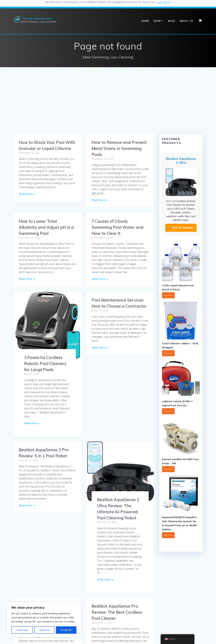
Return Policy (110, 631)
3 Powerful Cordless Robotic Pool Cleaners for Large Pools (45, 357)
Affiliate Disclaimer (108, 636)
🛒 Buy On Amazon (181, 228)
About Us (186, 21)
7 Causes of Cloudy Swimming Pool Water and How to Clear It (118, 227)
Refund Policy (129, 631)
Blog (172, 21)
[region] (44, 620)
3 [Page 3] (82, 599)
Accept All (66, 630)
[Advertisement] (108, 109)
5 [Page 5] (99, 599)
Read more (26, 194)
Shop (157, 21)
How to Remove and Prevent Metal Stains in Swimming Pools (119, 148)
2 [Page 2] (74, 599)
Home (145, 21)
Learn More (164, 2)
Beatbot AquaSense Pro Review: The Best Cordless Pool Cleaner (117, 526)
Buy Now (168, 295)
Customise (22, 630)
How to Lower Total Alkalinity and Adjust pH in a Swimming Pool (46, 221)
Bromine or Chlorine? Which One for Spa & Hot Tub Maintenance (118, 452)
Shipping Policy (91, 631)
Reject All (44, 630)
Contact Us (146, 631)
